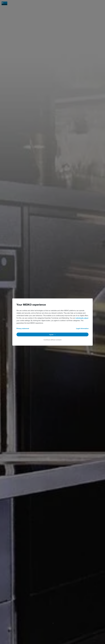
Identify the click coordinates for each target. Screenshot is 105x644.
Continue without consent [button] (53, 340)
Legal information (82, 328)
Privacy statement (23, 328)
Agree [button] (51, 334)
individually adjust (82, 318)
